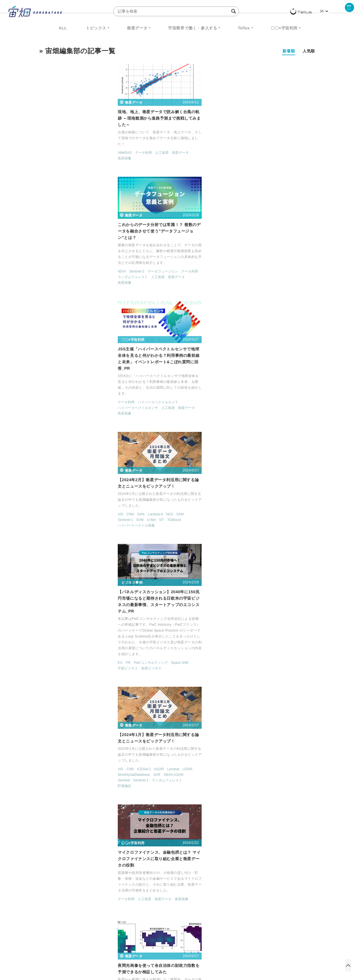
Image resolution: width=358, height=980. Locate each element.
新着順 (289, 51)
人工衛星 (84, 157)
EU (138, 313)
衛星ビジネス (169, 319)
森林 (80, 536)
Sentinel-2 (154, 163)
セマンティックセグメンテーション (258, 547)
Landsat (287, 277)
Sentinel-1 (47, 283)
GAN (63, 277)
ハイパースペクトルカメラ (272, 169)
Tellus (244, 28)
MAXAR (238, 428)
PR (146, 313)
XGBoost (96, 283)
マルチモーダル (105, 788)
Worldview (59, 788)
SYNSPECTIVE (134, 897)
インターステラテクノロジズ (272, 897)
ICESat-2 (258, 277)
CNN (52, 277)
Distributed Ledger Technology (275, 657)
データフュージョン (181, 163)
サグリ (141, 801)
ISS (88, 897)
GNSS (305, 657)
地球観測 (159, 674)
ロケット (167, 897)
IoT (234, 662)
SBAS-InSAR (287, 283)
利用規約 (133, 951)
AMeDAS (47, 157)
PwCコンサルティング (169, 313)
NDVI (140, 163)
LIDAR (301, 277)
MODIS (89, 777)
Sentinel (238, 288)
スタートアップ (147, 560)
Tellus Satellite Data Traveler (284, 428)
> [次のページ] (210, 832)
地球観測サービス (282, 434)
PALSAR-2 (159, 668)
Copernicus (240, 657)
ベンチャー (242, 887)
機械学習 (67, 897)
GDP (139, 415)
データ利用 (65, 157)
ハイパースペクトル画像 (58, 288)
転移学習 (90, 793)
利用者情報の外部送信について (209, 951)
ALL (63, 28)
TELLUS (253, 428)
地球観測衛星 (179, 674)
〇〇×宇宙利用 (284, 28)
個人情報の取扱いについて (162, 951)
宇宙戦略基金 (197, 897)
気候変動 (93, 536)
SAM (102, 277)
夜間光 (171, 415)
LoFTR (60, 777)
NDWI (283, 536)
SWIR (44, 788)
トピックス (96, 28)
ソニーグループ (51, 675)
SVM (62, 283)
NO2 (91, 277)
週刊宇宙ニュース (66, 887)
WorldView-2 (80, 788)
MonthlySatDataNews (248, 283)
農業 (179, 807)
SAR (271, 283)
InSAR (273, 277)
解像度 (157, 680)
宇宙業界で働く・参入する (193, 28)
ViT (83, 283)
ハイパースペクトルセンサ (252, 175)
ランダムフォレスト (151, 169)
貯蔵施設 (238, 294)
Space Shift (197, 313)
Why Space (159, 887)
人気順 (309, 51)
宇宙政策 (227, 897)
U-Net (73, 283)
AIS (42, 277)
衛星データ (137, 28)
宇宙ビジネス (146, 319)
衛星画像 (46, 163)
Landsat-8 (77, 277)
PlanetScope (85, 782)
